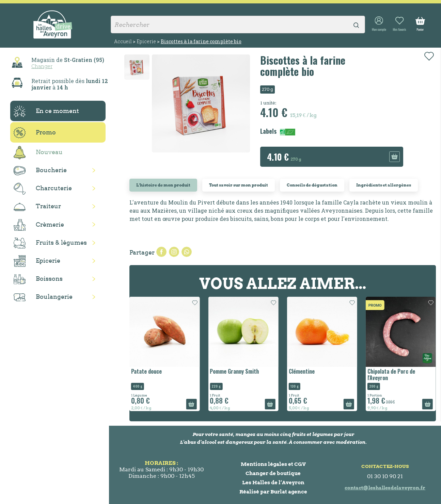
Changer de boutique (273, 473)
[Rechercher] (238, 25)
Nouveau (38, 153)
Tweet (174, 252)
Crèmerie (39, 225)
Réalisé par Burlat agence (273, 492)
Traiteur (37, 207)
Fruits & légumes (50, 243)
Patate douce (146, 371)
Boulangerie (43, 297)
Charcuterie (43, 189)
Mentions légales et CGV (273, 464)
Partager (161, 252)
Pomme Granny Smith (234, 371)
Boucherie (40, 171)
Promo (35, 133)
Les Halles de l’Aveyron (273, 482)
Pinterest (187, 252)
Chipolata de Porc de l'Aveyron (391, 375)
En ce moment (46, 111)
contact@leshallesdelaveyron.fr (385, 488)
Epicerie (37, 261)
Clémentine (302, 371)
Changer (42, 66)
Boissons (38, 279)
